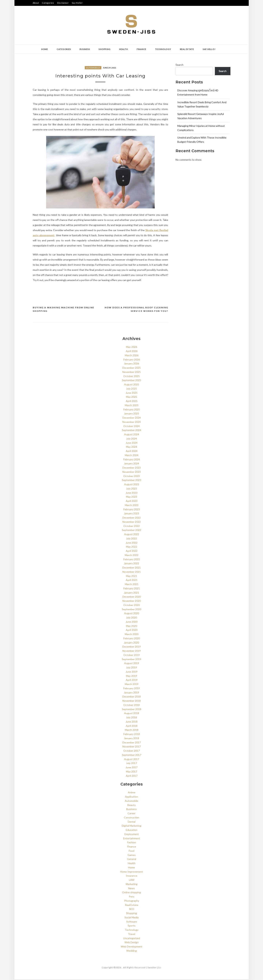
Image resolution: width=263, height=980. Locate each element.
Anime (132, 793)
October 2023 (131, 477)
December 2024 (132, 418)
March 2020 (132, 635)
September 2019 (131, 660)
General (132, 860)
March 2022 (132, 556)
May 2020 (131, 627)
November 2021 (132, 572)
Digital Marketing (131, 827)
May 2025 (131, 398)
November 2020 (132, 602)
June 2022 (131, 543)
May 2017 (131, 772)
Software (132, 922)
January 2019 (131, 693)
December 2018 (132, 697)
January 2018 (131, 739)
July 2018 (131, 718)
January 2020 (131, 643)
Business (85, 49)
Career (131, 814)
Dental (132, 822)
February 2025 (132, 410)
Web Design (131, 943)
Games (132, 856)
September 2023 (131, 481)
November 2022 (132, 522)
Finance (141, 49)
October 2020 (131, 606)
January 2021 (131, 593)
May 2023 (131, 498)
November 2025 (132, 373)
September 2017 (131, 756)
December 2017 (132, 743)
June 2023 (131, 493)
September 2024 (131, 431)
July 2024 (131, 439)
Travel (131, 935)
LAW (132, 881)
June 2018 (131, 722)
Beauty (131, 806)
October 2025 (131, 377)
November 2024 (132, 423)
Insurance (131, 877)
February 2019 (132, 689)
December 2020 (132, 597)
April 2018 (132, 726)
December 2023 (132, 468)
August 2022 (132, 535)
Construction (132, 818)
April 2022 (132, 552)
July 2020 (131, 618)
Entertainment (132, 839)
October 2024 (131, 427)
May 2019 (131, 677)
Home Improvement (131, 872)
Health (124, 49)
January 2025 (131, 414)
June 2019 (131, 672)
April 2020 (132, 631)
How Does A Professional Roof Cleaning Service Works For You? (136, 310)
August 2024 (132, 435)
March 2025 (132, 406)
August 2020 (132, 614)
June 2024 (131, 443)
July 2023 (131, 489)
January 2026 (131, 364)
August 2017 (132, 760)
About (36, 3)
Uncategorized (132, 939)
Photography (132, 901)
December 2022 (132, 518)
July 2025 (131, 389)
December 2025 (132, 368)
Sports (132, 926)
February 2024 (132, 460)
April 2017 (132, 776)
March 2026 (132, 356)
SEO (132, 910)
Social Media (131, 918)
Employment (132, 835)
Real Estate (187, 49)
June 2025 (131, 393)
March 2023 (132, 506)
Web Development (132, 947)
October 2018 (131, 706)
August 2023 (132, 485)
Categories (48, 3)
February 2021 (132, 589)
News (132, 889)
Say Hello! (77, 3)
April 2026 (132, 352)
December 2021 (132, 568)
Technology (163, 49)
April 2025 (132, 402)
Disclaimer (63, 3)
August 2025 (132, 385)
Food (131, 851)
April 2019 (132, 681)
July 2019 (131, 668)
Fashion (132, 843)
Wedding (131, 951)
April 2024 (132, 452)
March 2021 (132, 585)
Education (131, 831)
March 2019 (132, 685)
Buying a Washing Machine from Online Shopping (64, 310)
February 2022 (132, 560)
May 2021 (131, 577)
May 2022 (131, 548)
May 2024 (131, 448)
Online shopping (131, 893)
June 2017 (131, 768)
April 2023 (132, 502)
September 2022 (131, 531)
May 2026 (131, 348)
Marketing (132, 885)
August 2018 (132, 714)
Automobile (93, 68)
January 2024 (131, 464)
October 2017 (131, 751)
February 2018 (132, 735)
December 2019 (132, 647)
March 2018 (132, 731)
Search (179, 65)
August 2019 (132, 664)
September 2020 (131, 610)
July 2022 (131, 539)
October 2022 (131, 527)
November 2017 (132, 747)
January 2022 (131, 564)
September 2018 (131, 710)
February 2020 (132, 639)
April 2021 (132, 581)
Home (45, 49)
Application (131, 797)
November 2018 (132, 701)
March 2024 (132, 456)
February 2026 (132, 360)
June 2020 (131, 622)
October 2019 (131, 656)
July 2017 (131, 764)
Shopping (105, 49)
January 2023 (131, 514)
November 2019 (132, 651)
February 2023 (132, 510)
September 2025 (131, 381)
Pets (132, 897)
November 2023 (132, 473)
